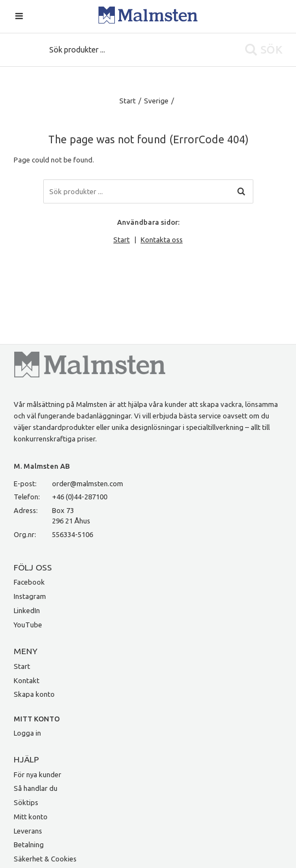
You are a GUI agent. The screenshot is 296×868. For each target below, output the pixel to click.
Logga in (27, 733)
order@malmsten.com (88, 483)
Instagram (30, 596)
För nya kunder (37, 774)
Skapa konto (34, 694)
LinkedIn (27, 610)
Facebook (29, 582)
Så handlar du (36, 788)
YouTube (28, 625)
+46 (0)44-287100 (80, 497)
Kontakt (27, 680)
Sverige (156, 101)
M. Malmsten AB (42, 466)
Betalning (29, 844)
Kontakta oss (162, 240)
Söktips (26, 802)
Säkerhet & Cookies (45, 859)
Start (127, 101)
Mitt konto (31, 817)
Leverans (28, 831)
